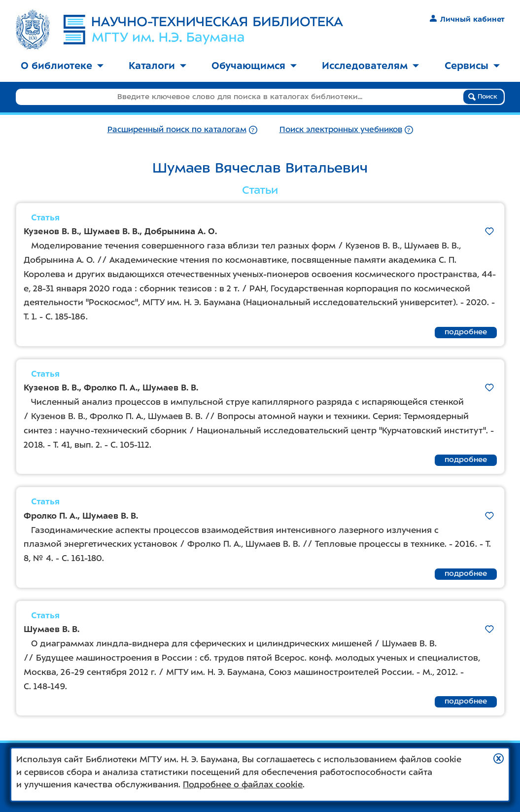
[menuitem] (62, 66)
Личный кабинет (467, 19)
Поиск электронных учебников (341, 129)
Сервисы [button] (472, 66)
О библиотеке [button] (62, 66)
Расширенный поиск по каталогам (177, 129)
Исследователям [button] (370, 66)
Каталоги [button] (157, 66)
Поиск (483, 97)
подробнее (466, 332)
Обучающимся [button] (254, 66)
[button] (499, 759)
